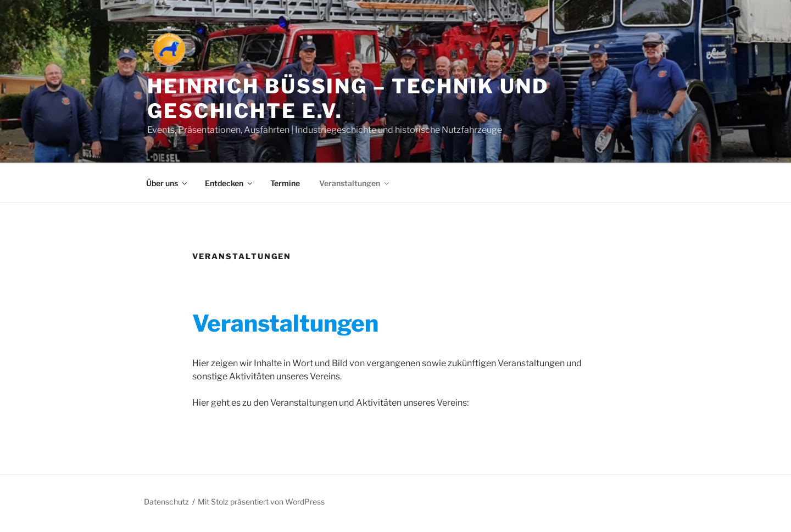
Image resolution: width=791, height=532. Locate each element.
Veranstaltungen (355, 183)
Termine (285, 183)
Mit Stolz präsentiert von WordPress (261, 502)
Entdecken (229, 183)
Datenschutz (166, 502)
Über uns (167, 183)
